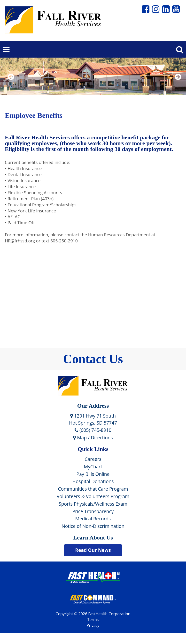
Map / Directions (93, 438)
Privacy (93, 625)
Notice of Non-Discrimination (93, 526)
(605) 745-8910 (93, 430)
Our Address (93, 406)
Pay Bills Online (93, 474)
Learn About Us (93, 538)
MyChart (93, 467)
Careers (93, 459)
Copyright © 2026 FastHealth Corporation (93, 614)
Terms (93, 620)
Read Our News (93, 550)
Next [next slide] (177, 83)
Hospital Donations (93, 481)
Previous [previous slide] (11, 83)
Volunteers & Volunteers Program (93, 496)
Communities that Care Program (93, 489)
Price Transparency (93, 511)
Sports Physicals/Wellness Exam (93, 504)
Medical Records (93, 519)
